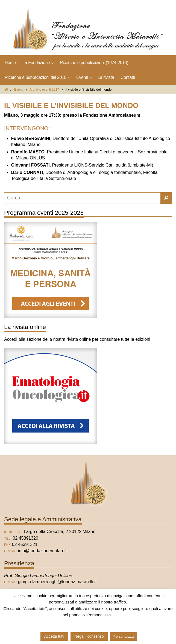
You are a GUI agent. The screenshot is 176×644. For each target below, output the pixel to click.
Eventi (19, 90)
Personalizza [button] (124, 636)
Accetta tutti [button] (54, 636)
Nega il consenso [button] (89, 636)
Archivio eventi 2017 (44, 90)
